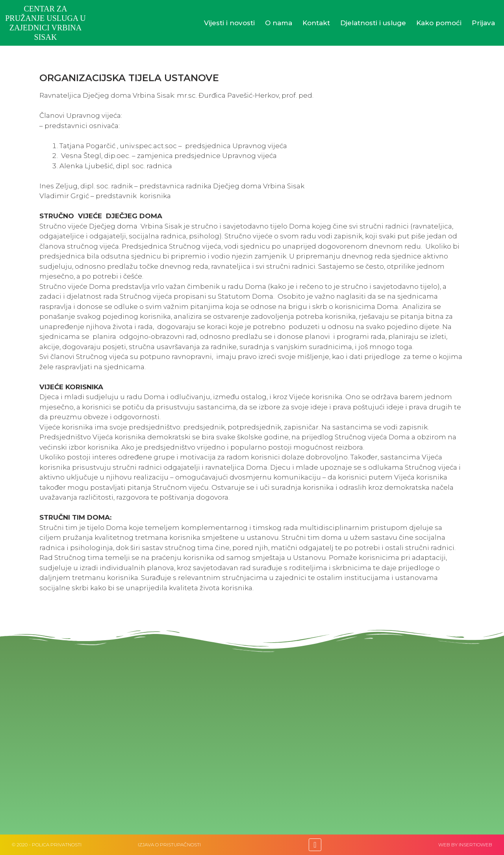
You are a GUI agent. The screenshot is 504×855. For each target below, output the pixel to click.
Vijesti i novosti (229, 23)
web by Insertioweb (465, 845)
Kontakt (316, 23)
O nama (279, 23)
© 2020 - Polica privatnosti (47, 845)
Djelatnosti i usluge (373, 23)
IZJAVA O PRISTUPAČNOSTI (169, 845)
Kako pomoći (439, 23)
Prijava (483, 23)
